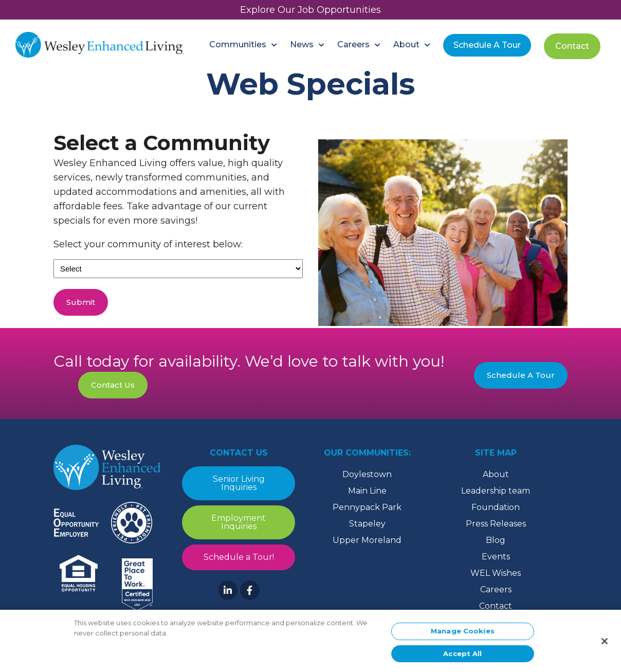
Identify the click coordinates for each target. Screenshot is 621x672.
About (496, 474)
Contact (496, 606)
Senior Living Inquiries (239, 483)
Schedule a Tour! (239, 557)
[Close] (605, 644)
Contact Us (113, 385)
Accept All (462, 657)
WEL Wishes (496, 573)
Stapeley (367, 524)
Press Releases (496, 524)
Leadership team (496, 491)
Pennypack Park (367, 507)
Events (496, 557)
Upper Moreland (367, 540)
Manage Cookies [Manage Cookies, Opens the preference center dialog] (463, 634)
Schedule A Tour (521, 375)
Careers (496, 589)
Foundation (496, 507)
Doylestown (367, 474)
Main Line (367, 491)
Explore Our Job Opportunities (310, 10)
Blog (496, 540)
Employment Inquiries (239, 522)
